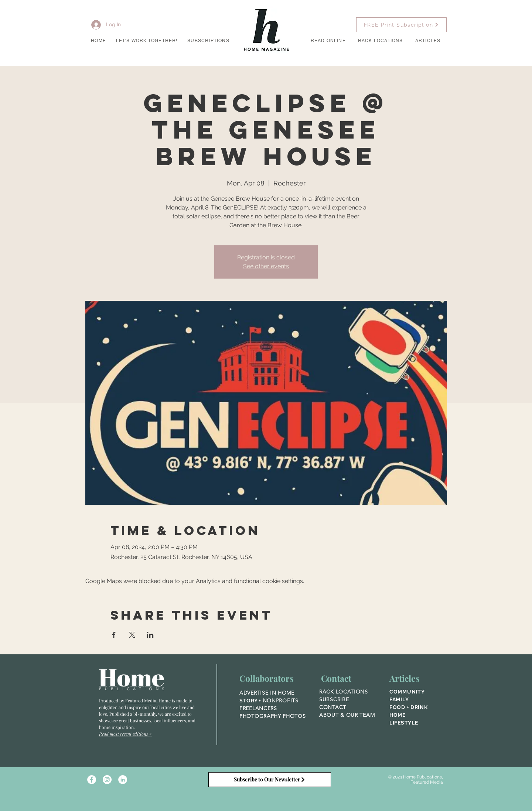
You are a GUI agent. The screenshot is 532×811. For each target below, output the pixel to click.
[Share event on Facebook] (114, 635)
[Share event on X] (132, 635)
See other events (266, 266)
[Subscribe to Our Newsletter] (270, 780)
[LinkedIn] (123, 780)
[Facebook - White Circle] (92, 780)
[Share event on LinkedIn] (150, 635)
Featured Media (141, 701)
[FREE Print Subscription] (401, 25)
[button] (147, 41)
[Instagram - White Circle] (107, 780)
